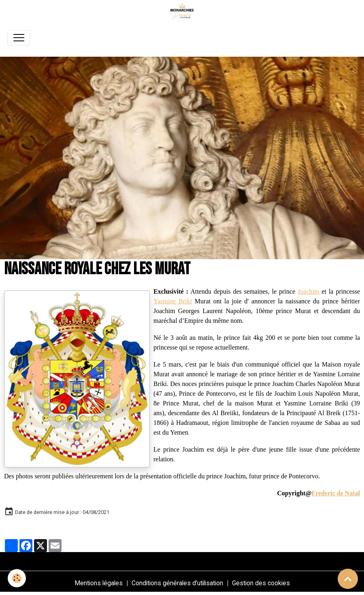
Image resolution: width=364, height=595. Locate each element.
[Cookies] (17, 578)
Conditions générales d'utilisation (177, 583)
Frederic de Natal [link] (336, 493)
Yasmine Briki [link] (173, 301)
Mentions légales (99, 583)
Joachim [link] (308, 291)
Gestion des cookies (261, 583)
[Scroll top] (348, 579)
